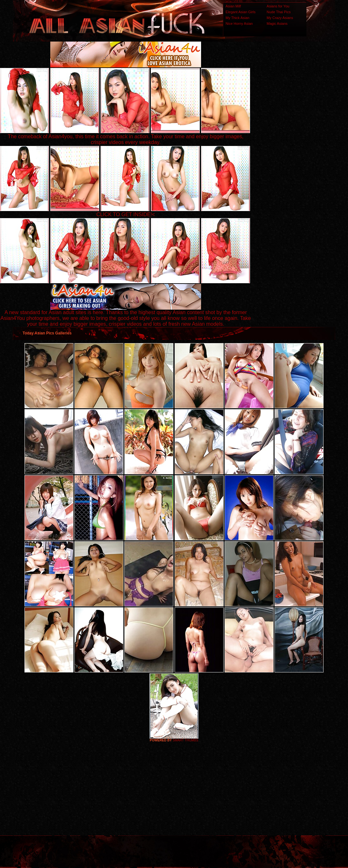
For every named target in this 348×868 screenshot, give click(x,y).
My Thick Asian (237, 18)
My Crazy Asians (280, 18)
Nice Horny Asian (239, 24)
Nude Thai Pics (279, 12)
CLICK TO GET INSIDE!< (126, 214)
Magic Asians (277, 24)
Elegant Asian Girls (241, 12)
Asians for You (278, 6)
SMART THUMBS (185, 740)
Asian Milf (233, 6)
